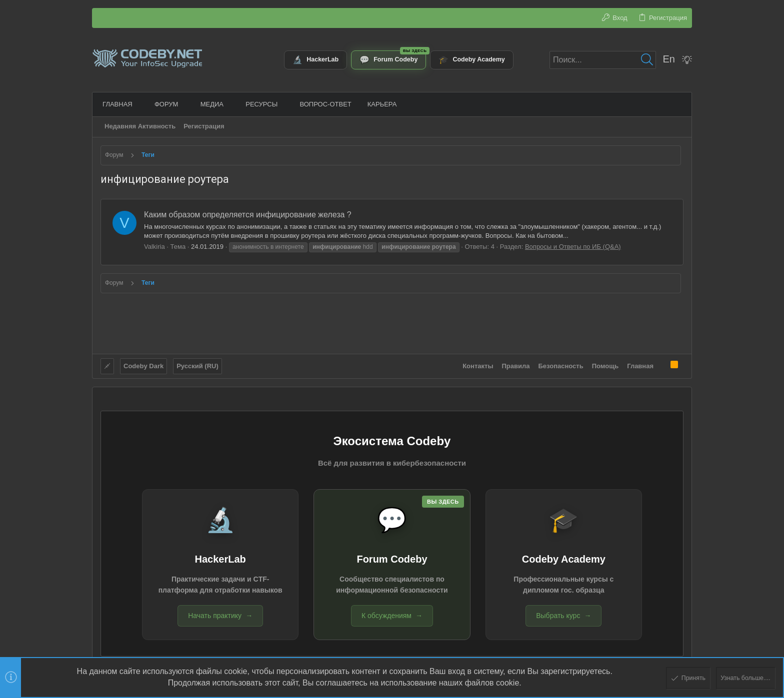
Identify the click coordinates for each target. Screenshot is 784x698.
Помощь (605, 365)
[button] (138, 104)
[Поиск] (603, 60)
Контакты (478, 365)
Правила (516, 365)
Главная (640, 365)
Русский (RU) (197, 365)
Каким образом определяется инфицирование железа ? (248, 215)
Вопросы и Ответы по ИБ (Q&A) (573, 247)
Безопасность (561, 365)
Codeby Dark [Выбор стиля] (143, 365)
